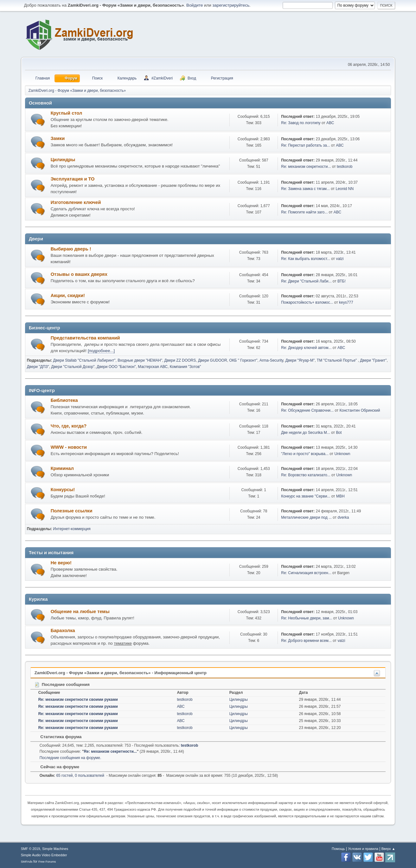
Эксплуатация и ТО (73, 179)
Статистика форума (58, 737)
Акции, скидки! (68, 295)
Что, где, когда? (69, 426)
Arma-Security (271, 360)
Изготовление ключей (76, 202)
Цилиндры (63, 160)
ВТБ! (342, 281)
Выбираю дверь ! (71, 249)
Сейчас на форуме (57, 767)
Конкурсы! (63, 490)
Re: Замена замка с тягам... (305, 189)
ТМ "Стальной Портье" (337, 360)
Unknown (342, 454)
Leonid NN (345, 189)
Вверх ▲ (388, 849)
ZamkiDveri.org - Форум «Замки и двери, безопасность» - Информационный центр (121, 673)
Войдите (195, 5)
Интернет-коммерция (72, 529)
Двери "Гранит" (373, 360)
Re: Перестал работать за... (306, 145)
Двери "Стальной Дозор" (73, 367)
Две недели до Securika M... (306, 433)
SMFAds (27, 862)
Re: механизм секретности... (306, 167)
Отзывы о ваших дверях (79, 274)
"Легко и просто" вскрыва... (305, 454)
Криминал (62, 468)
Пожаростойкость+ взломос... (307, 302)
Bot (339, 433)
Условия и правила (363, 849)
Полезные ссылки (72, 511)
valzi (340, 259)
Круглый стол (67, 113)
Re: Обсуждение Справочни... (307, 410)
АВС (330, 123)
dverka (343, 517)
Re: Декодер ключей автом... (306, 348)
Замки (58, 138)
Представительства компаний (85, 338)
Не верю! (61, 563)
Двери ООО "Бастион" (116, 367)
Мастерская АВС (153, 367)
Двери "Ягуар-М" (300, 360)
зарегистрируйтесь (231, 5)
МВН (340, 496)
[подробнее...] (101, 351)
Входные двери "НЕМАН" (140, 360)
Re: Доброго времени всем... (306, 641)
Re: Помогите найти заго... (304, 212)
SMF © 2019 (31, 849)
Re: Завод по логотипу (301, 123)
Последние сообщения (62, 684)
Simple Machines (55, 849)
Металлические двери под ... (306, 517)
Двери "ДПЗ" (38, 367)
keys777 (346, 302)
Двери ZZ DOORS (180, 360)
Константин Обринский (360, 410)
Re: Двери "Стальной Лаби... (306, 281)
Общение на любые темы (80, 611)
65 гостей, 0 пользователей (72, 776)
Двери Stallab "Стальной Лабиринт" (84, 360)
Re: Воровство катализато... (306, 475)
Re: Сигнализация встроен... (306, 573)
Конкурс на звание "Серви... (306, 496)
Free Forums (47, 862)
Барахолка (63, 630)
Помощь (338, 849)
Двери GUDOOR (213, 360)
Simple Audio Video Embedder (44, 855)
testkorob (345, 167)
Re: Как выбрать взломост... (306, 259)
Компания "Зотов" (186, 367)
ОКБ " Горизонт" (243, 360)
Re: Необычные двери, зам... (307, 618)
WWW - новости (69, 447)
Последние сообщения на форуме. (70, 758)
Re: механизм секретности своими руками (78, 700)
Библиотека (64, 400)
